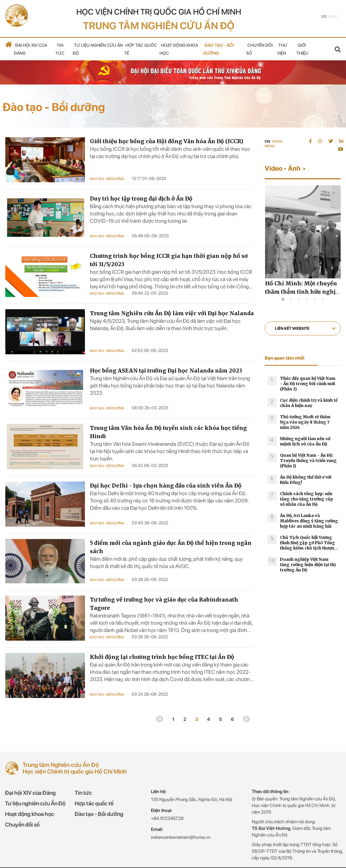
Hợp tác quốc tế (94, 803)
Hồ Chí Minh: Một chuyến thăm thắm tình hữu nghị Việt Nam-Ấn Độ (301, 292)
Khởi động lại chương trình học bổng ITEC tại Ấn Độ (162, 657)
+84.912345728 (167, 818)
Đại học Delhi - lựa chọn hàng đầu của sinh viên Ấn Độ (166, 486)
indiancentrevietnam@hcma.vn (181, 837)
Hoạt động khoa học (30, 814)
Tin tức (83, 793)
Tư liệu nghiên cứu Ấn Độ (35, 803)
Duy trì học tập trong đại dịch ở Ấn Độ (141, 199)
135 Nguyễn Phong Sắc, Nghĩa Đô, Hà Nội (192, 799)
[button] (283, 299)
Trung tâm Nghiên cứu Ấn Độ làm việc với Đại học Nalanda (172, 313)
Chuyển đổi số (22, 825)
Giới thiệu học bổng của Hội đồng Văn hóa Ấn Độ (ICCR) (167, 141)
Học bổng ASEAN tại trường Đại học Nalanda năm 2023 (166, 371)
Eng (333, 17)
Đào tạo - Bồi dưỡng (107, 179)
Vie (324, 17)
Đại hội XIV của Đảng (30, 793)
